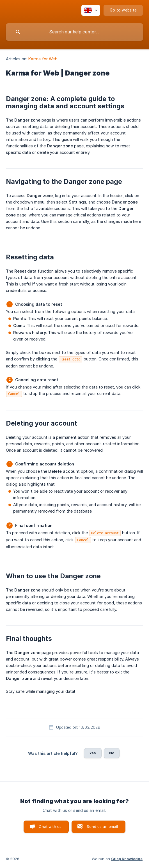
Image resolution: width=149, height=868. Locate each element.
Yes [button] (93, 753)
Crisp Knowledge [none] (127, 859)
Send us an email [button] (102, 826)
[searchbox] (74, 32)
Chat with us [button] (50, 826)
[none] (91, 10)
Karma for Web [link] (43, 59)
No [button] (112, 753)
